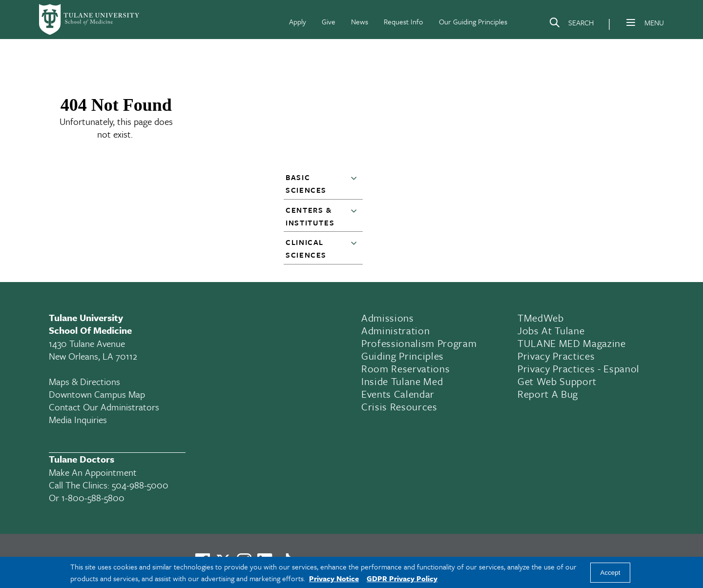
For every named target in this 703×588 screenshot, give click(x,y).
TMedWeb (541, 318)
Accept (610, 573)
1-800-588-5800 (93, 497)
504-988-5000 (140, 485)
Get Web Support (557, 381)
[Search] (571, 24)
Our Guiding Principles (473, 21)
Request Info (403, 21)
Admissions (388, 318)
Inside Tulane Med (402, 381)
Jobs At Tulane (551, 330)
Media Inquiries (78, 419)
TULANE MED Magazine (572, 343)
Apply (298, 21)
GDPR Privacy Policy (402, 578)
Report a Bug (548, 394)
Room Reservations (405, 368)
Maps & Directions (84, 381)
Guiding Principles (403, 356)
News (360, 21)
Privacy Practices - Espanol (579, 368)
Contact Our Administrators (104, 407)
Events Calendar (398, 394)
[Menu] (631, 22)
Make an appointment (93, 472)
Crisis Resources (399, 406)
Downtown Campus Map (97, 394)
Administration (395, 330)
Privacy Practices (556, 356)
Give (329, 21)
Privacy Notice (334, 578)
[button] (356, 184)
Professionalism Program (419, 343)
